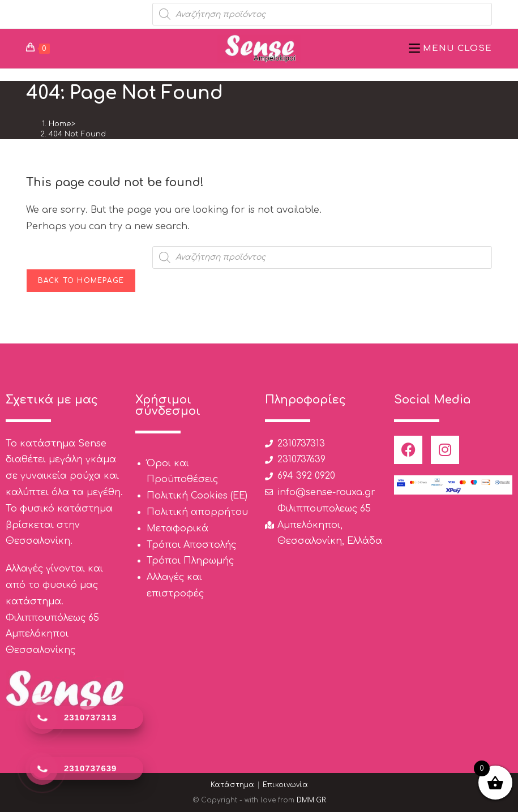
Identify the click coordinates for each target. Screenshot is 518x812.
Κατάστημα (232, 785)
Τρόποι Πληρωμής (190, 561)
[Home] (60, 124)
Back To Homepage (81, 281)
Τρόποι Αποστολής (191, 545)
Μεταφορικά (177, 529)
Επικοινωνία (285, 785)
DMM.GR (311, 800)
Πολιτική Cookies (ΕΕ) (197, 496)
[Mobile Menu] (450, 48)
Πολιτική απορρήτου (197, 512)
